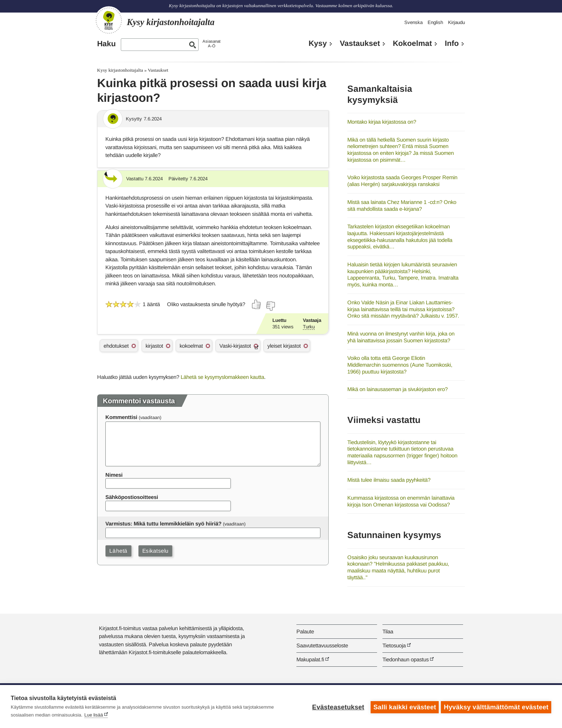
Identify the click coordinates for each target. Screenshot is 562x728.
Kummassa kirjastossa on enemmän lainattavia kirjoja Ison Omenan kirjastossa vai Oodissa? (401, 501)
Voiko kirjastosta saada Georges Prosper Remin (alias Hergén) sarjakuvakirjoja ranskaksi (402, 181)
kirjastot (154, 346)
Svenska (413, 22)
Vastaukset (360, 43)
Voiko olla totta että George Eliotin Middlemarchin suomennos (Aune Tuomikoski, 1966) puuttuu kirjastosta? (400, 365)
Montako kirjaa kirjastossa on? (382, 122)
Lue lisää (94, 715)
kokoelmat (191, 346)
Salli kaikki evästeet (403, 706)
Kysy (318, 43)
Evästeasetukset (337, 706)
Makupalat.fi (310, 659)
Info (452, 43)
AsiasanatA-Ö (211, 44)
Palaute (305, 631)
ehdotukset (116, 346)
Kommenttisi (121, 417)
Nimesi (114, 475)
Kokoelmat (412, 43)
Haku (106, 44)
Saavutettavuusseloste (322, 645)
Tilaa (388, 631)
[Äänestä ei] (270, 306)
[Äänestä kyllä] (257, 304)
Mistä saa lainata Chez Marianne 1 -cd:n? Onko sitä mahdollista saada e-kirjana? (402, 205)
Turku (309, 327)
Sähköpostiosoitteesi (132, 497)
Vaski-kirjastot (235, 346)
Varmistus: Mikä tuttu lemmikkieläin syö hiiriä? (163, 524)
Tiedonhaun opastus (406, 659)
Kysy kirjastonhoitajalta (120, 70)
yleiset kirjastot (284, 346)
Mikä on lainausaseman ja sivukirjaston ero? (397, 389)
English (435, 22)
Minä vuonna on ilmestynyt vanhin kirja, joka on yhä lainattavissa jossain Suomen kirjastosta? (401, 337)
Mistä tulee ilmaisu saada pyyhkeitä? (389, 480)
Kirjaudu (456, 22)
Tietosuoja (394, 645)
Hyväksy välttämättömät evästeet (496, 706)
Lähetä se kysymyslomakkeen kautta (222, 377)
